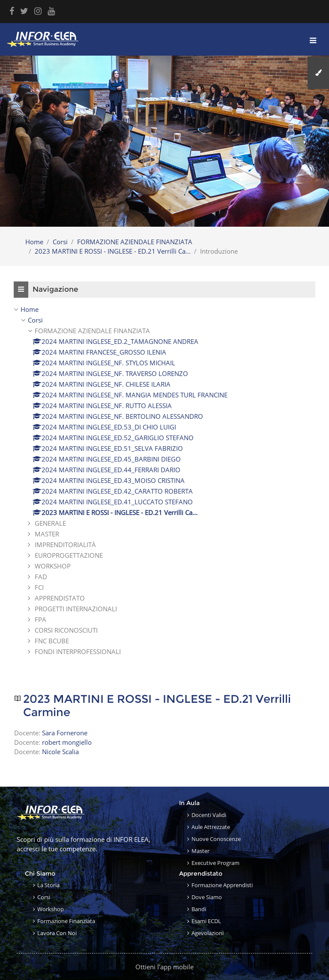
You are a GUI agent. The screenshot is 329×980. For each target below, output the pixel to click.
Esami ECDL (206, 921)
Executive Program (215, 863)
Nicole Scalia (60, 752)
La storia (48, 885)
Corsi (60, 242)
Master (200, 851)
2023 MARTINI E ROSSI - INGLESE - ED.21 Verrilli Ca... (113, 251)
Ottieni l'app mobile (164, 967)
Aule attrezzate (211, 827)
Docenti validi (209, 815)
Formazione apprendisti (222, 885)
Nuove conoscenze (216, 839)
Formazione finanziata (66, 921)
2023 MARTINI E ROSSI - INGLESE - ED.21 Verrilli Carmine (157, 706)
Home (34, 242)
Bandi (199, 909)
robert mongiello (67, 742)
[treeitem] (164, 480)
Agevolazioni (208, 933)
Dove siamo (207, 897)
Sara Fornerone (65, 733)
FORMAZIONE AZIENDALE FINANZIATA (135, 242)
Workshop (51, 909)
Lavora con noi (57, 933)
